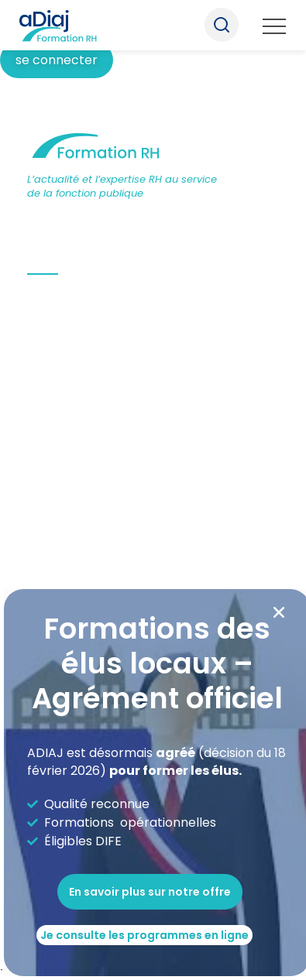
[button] (279, 612)
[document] (153, 490)
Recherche (222, 25)
